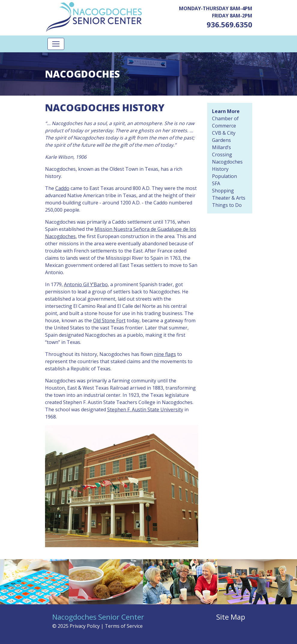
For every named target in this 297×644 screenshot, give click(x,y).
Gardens (221, 140)
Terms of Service (124, 626)
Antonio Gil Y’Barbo (86, 284)
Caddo (62, 188)
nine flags (165, 354)
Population (224, 176)
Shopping (223, 191)
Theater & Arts (229, 198)
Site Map (231, 617)
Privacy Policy (85, 626)
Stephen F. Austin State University (145, 409)
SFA (216, 183)
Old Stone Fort (109, 320)
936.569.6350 (229, 25)
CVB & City (224, 133)
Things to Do (227, 205)
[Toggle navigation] (56, 44)
